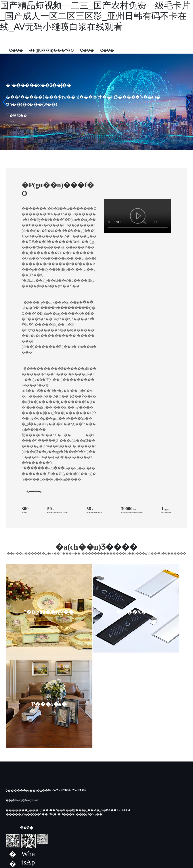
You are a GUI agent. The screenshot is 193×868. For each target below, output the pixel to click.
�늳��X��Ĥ (76, 612)
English (123, 53)
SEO (137, 831)
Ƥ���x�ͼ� (124, 612)
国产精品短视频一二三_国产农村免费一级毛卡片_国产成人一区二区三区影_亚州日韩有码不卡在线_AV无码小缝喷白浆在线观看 (95, 16)
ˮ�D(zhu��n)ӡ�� (29, 612)
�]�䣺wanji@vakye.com (23, 712)
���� (125, 831)
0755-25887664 (59, 702)
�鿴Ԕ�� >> (18, 119)
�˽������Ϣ (34, 492)
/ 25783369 (78, 702)
